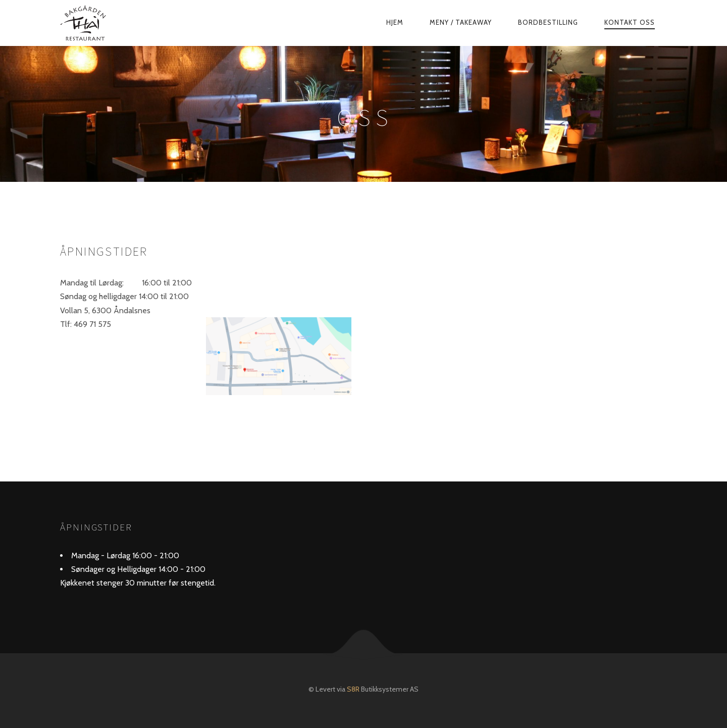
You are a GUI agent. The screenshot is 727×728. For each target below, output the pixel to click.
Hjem (395, 22)
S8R (353, 689)
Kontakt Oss (630, 22)
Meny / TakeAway (461, 22)
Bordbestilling (548, 22)
